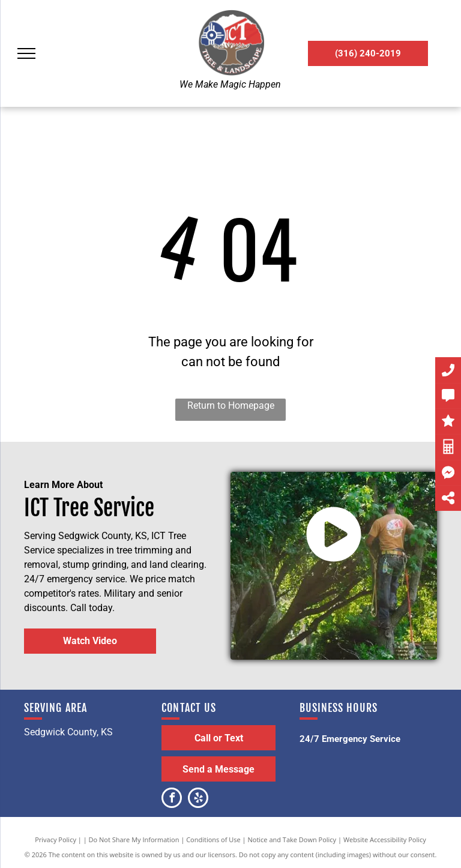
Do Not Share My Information (134, 839)
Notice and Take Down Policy (292, 839)
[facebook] (172, 799)
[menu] (26, 53)
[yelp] (198, 799)
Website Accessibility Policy (385, 839)
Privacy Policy (56, 839)
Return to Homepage (231, 405)
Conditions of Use (213, 839)
